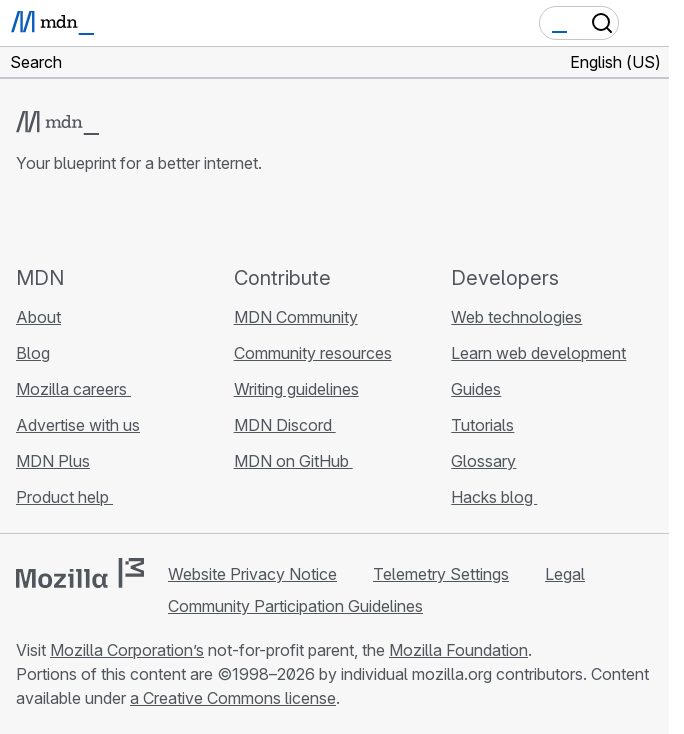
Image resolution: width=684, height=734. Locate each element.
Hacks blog (494, 497)
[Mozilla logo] (80, 573)
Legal (565, 574)
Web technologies (516, 317)
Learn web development (538, 353)
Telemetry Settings (441, 574)
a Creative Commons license (233, 698)
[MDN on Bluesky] (64, 219)
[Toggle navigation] (646, 23)
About (38, 317)
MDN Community (296, 317)
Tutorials (482, 425)
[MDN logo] (57, 123)
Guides (476, 389)
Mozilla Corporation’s (127, 650)
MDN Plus (53, 461)
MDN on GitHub (293, 461)
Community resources (313, 353)
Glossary (483, 461)
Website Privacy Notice (252, 574)
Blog (33, 353)
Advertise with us (78, 425)
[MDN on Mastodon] (136, 219)
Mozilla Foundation (458, 650)
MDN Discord (285, 425)
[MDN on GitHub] (28, 219)
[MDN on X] (100, 219)
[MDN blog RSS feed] (172, 219)
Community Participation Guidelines (295, 606)
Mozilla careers (73, 389)
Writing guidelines (296, 389)
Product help (64, 497)
